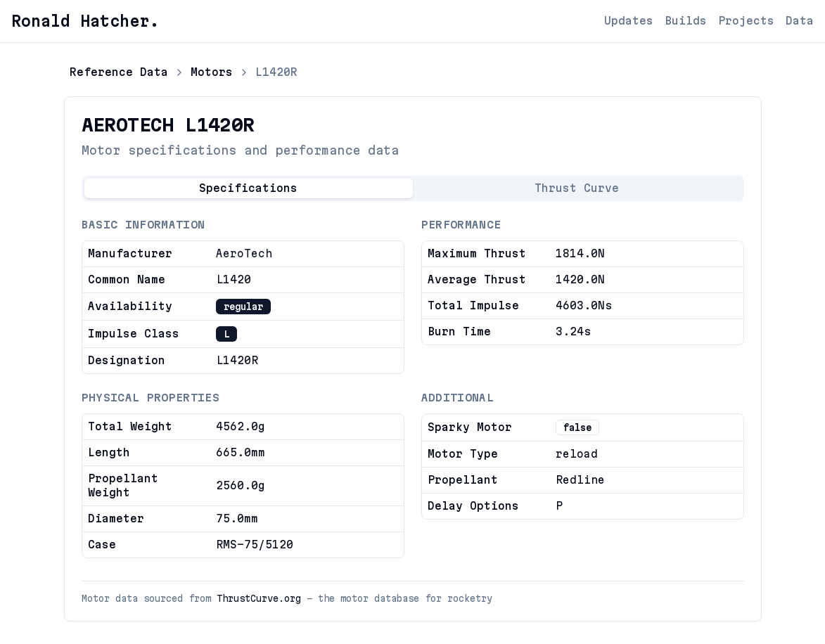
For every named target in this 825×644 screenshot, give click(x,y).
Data (800, 21)
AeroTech (244, 253)
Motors (212, 72)
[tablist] (413, 188)
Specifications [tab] (248, 188)
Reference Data (119, 72)
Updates (629, 21)
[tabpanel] (413, 388)
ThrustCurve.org (259, 598)
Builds (686, 21)
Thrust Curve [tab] (577, 188)
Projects (746, 21)
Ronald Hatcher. (85, 21)
